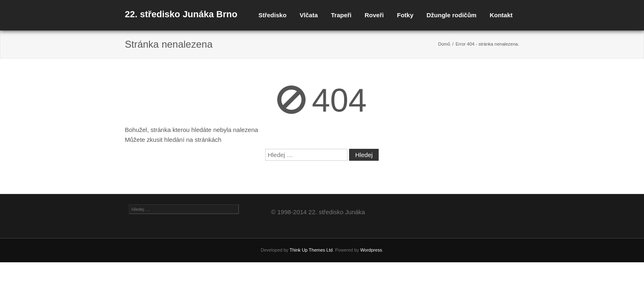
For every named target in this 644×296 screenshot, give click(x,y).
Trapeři (341, 15)
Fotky (405, 15)
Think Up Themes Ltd (311, 250)
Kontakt (501, 15)
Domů (444, 44)
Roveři (374, 15)
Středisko (272, 15)
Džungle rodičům (451, 15)
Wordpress (371, 250)
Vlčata (309, 15)
